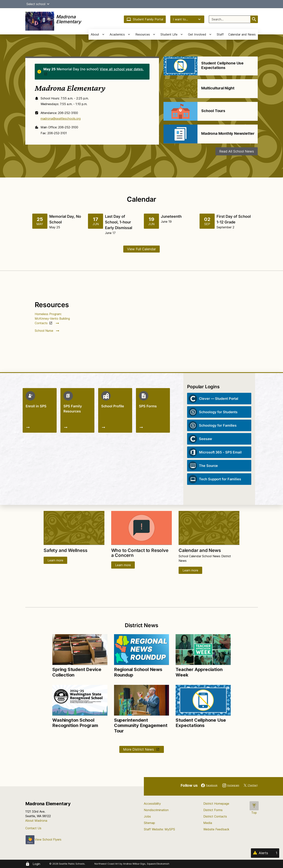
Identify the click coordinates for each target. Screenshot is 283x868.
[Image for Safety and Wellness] (74, 528)
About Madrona (36, 821)
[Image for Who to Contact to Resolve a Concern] (142, 528)
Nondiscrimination (156, 810)
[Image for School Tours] (180, 111)
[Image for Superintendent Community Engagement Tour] (141, 700)
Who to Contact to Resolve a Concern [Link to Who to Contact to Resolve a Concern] (140, 553)
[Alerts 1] (265, 853)
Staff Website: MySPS (159, 829)
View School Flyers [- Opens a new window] (43, 839)
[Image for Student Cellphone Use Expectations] (180, 66)
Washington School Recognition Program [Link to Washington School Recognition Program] (76, 723)
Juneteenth (171, 216)
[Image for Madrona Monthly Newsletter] (180, 134)
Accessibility (152, 804)
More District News (139, 749)
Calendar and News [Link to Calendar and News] (200, 550)
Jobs (147, 816)
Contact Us (33, 828)
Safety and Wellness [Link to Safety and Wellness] (65, 550)
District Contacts (215, 816)
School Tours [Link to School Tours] (213, 111)
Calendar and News (242, 34)
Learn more (55, 560)
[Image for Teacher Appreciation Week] (203, 650)
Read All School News (237, 151)
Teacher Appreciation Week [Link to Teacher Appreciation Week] (199, 672)
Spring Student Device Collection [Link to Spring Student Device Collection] (77, 672)
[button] (48, 4)
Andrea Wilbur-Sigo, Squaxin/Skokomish (146, 864)
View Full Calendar (141, 249)
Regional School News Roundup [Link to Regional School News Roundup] (138, 672)
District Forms (213, 810)
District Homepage (216, 804)
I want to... (187, 19)
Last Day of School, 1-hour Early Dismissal (119, 222)
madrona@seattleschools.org (61, 119)
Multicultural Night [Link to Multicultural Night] (218, 88)
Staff (220, 34)
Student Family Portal (145, 19)
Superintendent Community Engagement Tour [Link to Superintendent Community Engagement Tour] (141, 726)
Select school (38, 4)
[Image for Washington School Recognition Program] (80, 700)
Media (208, 823)
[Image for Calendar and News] (209, 528)
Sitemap (149, 823)
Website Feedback (216, 829)
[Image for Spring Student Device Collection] (80, 650)
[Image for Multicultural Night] (180, 89)
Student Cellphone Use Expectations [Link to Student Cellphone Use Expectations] (222, 65)
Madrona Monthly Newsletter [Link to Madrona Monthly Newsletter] (228, 133)
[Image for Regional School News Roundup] (141, 650)
